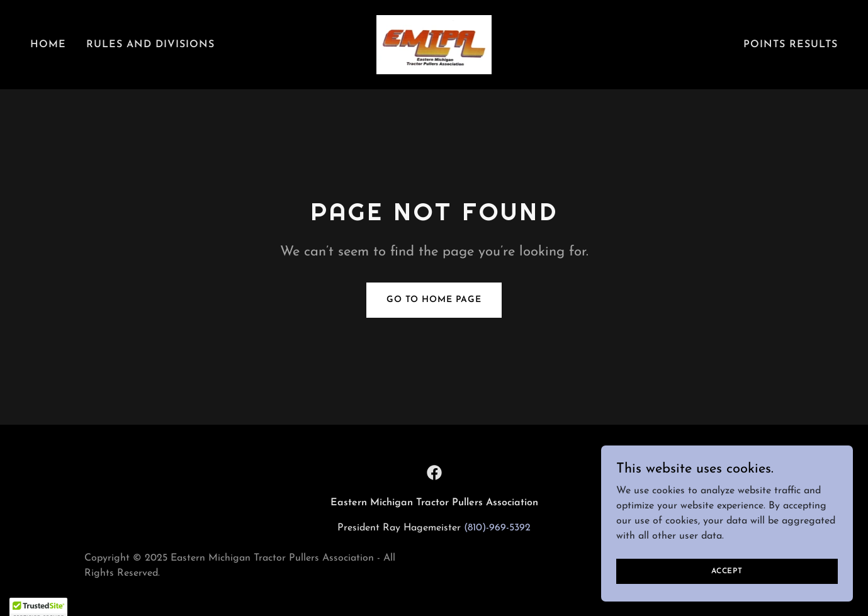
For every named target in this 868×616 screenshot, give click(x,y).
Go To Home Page (434, 300)
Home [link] (48, 45)
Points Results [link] (791, 45)
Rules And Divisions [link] (150, 45)
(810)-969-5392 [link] (497, 528)
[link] (434, 44)
